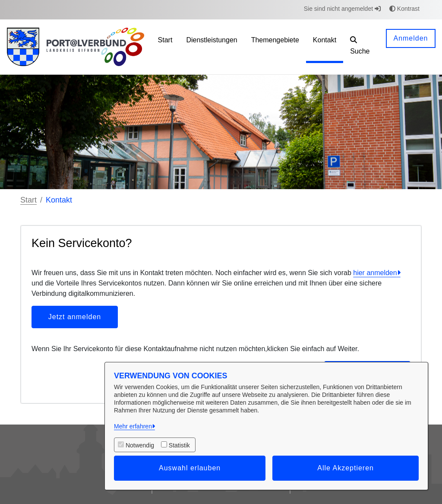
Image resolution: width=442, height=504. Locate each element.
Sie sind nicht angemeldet (342, 9)
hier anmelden (375, 273)
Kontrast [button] (404, 9)
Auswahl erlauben (190, 468)
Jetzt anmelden (75, 317)
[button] (361, 47)
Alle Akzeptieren (346, 468)
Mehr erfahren (133, 426)
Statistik (179, 445)
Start (28, 200)
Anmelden (410, 38)
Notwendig (140, 445)
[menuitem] (165, 47)
